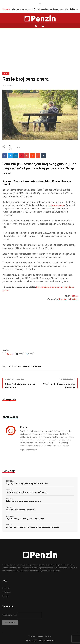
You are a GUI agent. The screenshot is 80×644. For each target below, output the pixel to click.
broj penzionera (15, 366)
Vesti (6, 73)
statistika (37, 366)
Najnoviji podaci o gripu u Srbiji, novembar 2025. (27, 484)
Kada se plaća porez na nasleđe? (21, 9)
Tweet (10, 354)
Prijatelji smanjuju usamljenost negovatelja (54, 9)
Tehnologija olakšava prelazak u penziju (24, 501)
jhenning (63, 299)
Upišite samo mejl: (10, 615)
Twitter (40, 636)
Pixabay (74, 299)
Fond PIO (28, 366)
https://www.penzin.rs (28, 450)
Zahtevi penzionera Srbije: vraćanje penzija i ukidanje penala (32, 527)
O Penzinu (6, 592)
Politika (74, 296)
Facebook (32, 636)
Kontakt (5, 596)
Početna (6, 588)
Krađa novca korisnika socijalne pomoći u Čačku (27, 492)
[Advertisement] (40, 46)
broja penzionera (56, 205)
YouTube (48, 636)
